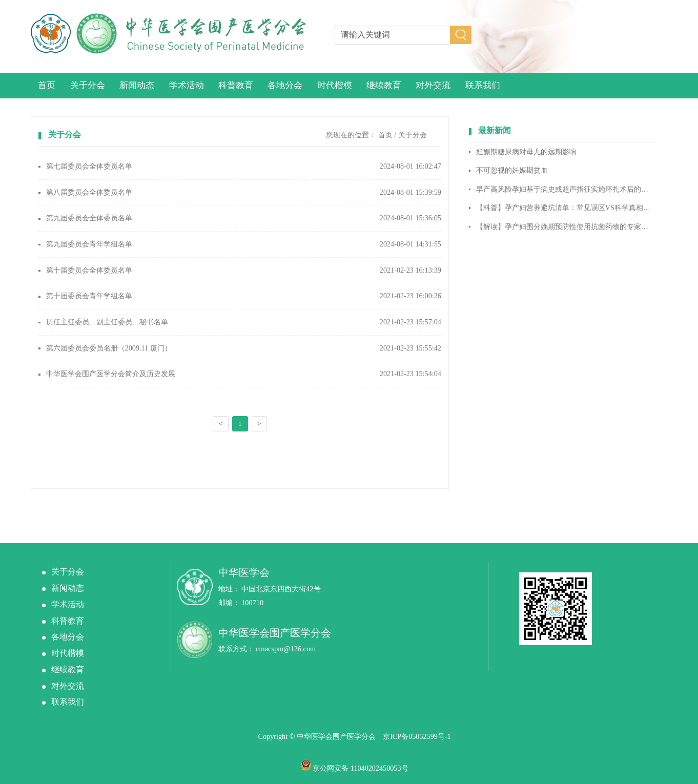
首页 (47, 85)
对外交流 (433, 85)
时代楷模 (335, 85)
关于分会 (88, 85)
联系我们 (483, 85)
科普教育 (236, 85)
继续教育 (384, 85)
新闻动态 (137, 85)
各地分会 (285, 85)
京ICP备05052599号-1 (417, 736)
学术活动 (187, 85)
